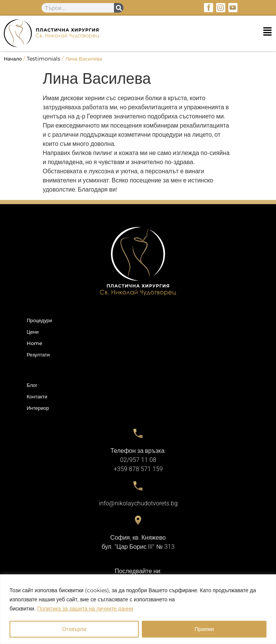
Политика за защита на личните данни (85, 609)
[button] (138, 33)
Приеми (204, 629)
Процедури (39, 320)
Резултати (38, 355)
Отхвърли (74, 629)
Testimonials (43, 59)
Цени (33, 332)
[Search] (119, 8)
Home (34, 343)
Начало (13, 59)
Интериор (38, 408)
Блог (32, 385)
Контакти (37, 396)
